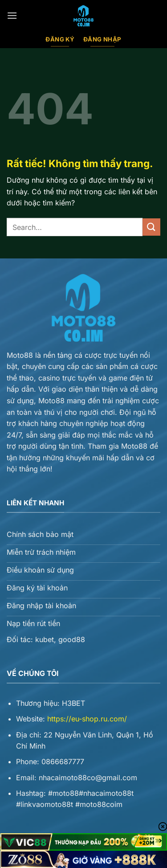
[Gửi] (151, 227)
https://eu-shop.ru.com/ (87, 719)
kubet (45, 639)
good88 (72, 639)
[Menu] (12, 15)
